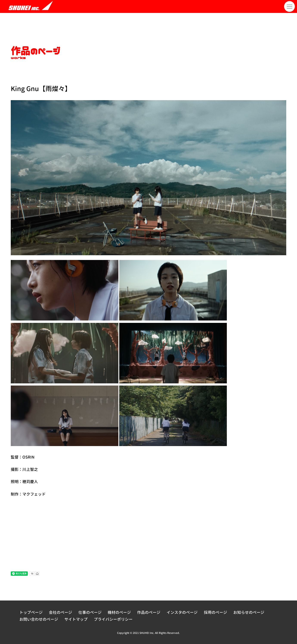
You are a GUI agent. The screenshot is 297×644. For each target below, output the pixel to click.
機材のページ (119, 612)
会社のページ (60, 612)
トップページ (31, 612)
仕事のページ (90, 612)
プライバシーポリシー (113, 619)
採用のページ (215, 612)
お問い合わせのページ (39, 619)
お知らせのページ (249, 612)
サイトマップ (76, 619)
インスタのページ (182, 612)
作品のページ (149, 612)
